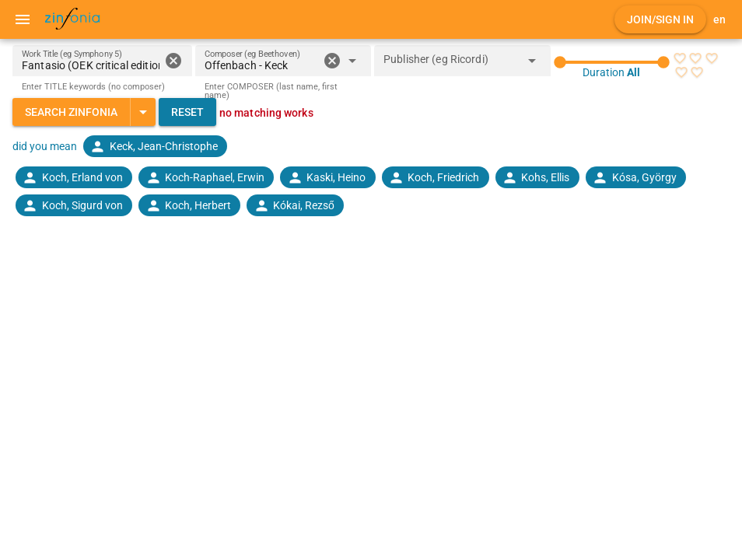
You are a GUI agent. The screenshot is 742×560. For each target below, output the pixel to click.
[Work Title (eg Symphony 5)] (91, 61)
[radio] (680, 58)
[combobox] (262, 65)
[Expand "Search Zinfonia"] (143, 112)
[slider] (612, 62)
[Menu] (23, 19)
